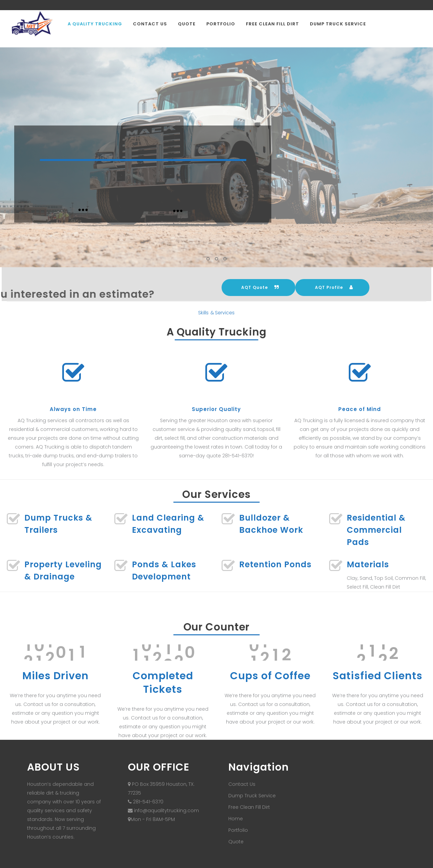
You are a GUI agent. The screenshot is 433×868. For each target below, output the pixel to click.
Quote (236, 842)
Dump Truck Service (252, 796)
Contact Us (242, 784)
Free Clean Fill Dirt (249, 807)
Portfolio (238, 830)
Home (236, 819)
